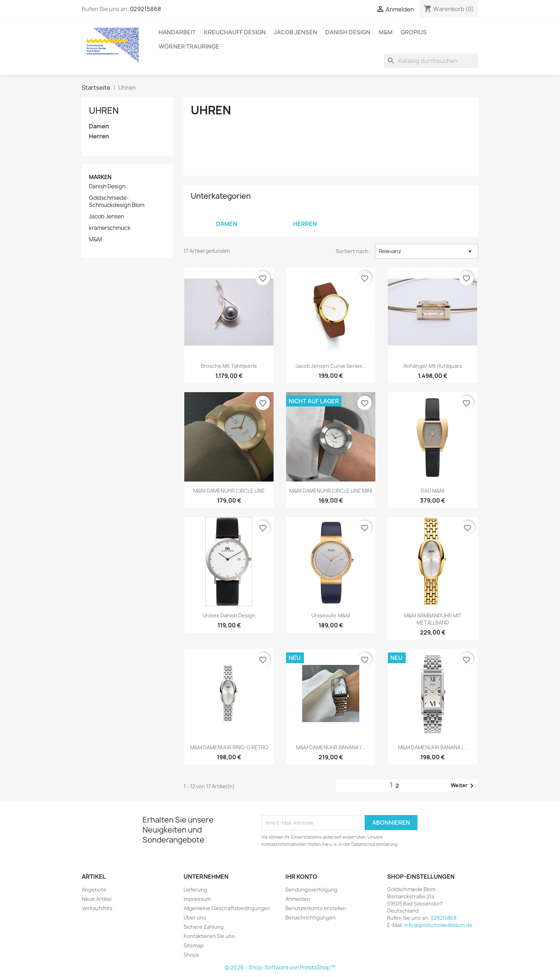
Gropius (414, 32)
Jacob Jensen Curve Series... (331, 366)
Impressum (197, 899)
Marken (100, 177)
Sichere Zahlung (204, 927)
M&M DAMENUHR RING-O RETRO (229, 747)
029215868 (146, 9)
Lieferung (195, 890)
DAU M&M (432, 491)
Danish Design (348, 32)
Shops (191, 955)
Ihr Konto (301, 877)
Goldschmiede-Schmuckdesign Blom (117, 202)
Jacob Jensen (296, 32)
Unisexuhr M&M (331, 615)
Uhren (104, 110)
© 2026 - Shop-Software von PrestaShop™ (280, 968)
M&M (386, 32)
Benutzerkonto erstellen (316, 908)
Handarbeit (177, 32)
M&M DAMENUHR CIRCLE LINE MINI (331, 491)
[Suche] (431, 61)
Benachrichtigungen (311, 917)
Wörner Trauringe (189, 46)
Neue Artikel (97, 899)
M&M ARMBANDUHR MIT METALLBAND (433, 619)
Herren (99, 136)
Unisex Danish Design (229, 615)
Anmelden (298, 899)
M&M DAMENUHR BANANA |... (331, 747)
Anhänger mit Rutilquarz (433, 366)
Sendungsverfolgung (311, 890)
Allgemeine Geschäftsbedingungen (227, 908)
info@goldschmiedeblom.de (438, 925)
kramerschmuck (110, 228)
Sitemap (194, 945)
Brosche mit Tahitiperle (229, 366)
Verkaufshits (97, 908)
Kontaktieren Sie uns (209, 936)
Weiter (463, 786)
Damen (99, 126)
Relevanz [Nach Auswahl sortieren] (427, 251)
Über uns (195, 917)
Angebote (94, 890)
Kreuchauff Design (235, 32)
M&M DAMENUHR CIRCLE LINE (229, 491)
